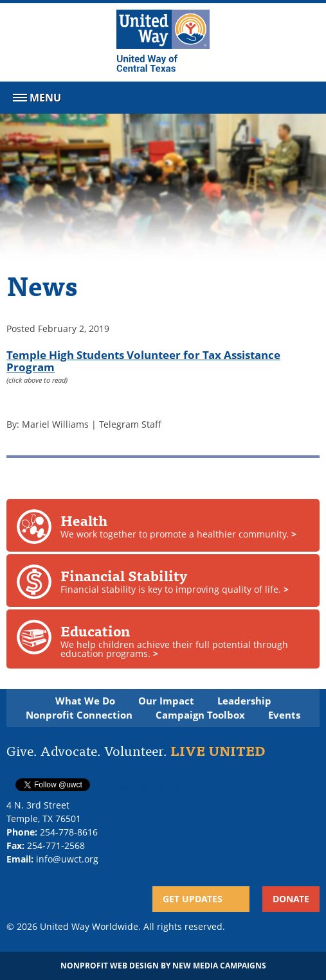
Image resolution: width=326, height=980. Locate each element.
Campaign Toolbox (200, 715)
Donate (291, 899)
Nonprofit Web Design (110, 966)
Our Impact (166, 701)
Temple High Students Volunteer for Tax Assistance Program (143, 361)
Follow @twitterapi (141, 788)
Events (284, 715)
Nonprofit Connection (79, 715)
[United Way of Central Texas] (163, 42)
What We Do (85, 701)
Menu (36, 100)
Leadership (244, 701)
